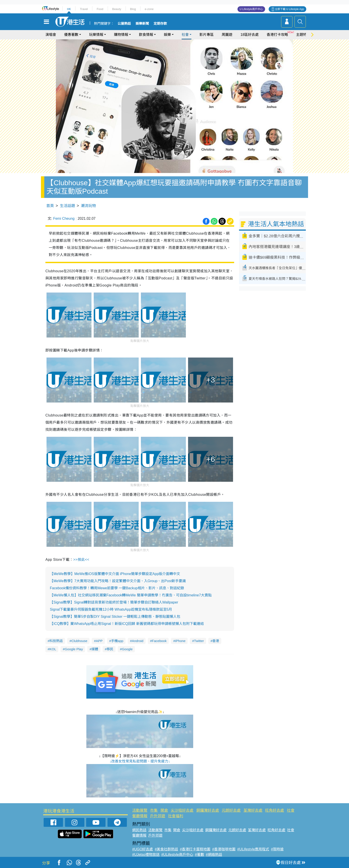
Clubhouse (79, 641)
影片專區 (207, 35)
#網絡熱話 (214, 855)
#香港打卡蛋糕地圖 (195, 849)
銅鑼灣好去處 (208, 810)
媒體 (95, 649)
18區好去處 (250, 35)
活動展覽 (140, 810)
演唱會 (51, 35)
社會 (185, 35)
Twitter (199, 641)
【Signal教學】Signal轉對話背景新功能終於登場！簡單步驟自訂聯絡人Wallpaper (114, 602)
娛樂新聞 (142, 24)
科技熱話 (56, 641)
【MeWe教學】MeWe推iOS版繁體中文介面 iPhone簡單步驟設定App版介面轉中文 (115, 574)
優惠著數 (71, 35)
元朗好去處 (231, 810)
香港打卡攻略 (277, 35)
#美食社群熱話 (166, 849)
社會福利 (176, 816)
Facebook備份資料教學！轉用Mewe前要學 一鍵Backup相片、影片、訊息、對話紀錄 (117, 588)
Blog (133, 9)
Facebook (159, 641)
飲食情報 (146, 35)
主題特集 (303, 35)
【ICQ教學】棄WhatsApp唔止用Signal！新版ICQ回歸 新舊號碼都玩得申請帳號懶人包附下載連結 (127, 624)
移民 (110, 649)
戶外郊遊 (158, 816)
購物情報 (121, 35)
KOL (53, 649)
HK (69, 9)
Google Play (74, 649)
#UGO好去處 (143, 849)
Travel (84, 9)
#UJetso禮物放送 (146, 855)
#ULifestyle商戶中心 (177, 855)
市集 (154, 810)
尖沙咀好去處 (182, 810)
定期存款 (160, 24)
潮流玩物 (88, 206)
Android (138, 641)
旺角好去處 (275, 810)
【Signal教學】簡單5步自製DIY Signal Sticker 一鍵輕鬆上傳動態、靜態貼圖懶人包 (115, 617)
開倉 (164, 810)
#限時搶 (277, 849)
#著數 (200, 855)
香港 (216, 641)
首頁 (50, 206)
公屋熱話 (124, 24)
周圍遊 (227, 35)
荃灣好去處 (253, 810)
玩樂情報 (96, 35)
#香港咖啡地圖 (224, 849)
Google (127, 649)
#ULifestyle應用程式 (253, 849)
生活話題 (67, 206)
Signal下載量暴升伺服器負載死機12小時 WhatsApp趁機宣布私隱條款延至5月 (111, 609)
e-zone (149, 9)
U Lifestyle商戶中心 (251, 9)
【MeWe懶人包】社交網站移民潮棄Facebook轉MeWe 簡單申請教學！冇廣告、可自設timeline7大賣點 (131, 595)
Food (100, 9)
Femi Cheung (64, 219)
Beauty (117, 9)
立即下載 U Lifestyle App (289, 9)
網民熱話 (139, 830)
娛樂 (167, 35)
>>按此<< (81, 560)
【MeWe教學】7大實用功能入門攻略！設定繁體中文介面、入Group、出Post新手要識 (118, 581)
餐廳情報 (140, 816)
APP (99, 641)
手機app (117, 641)
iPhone (180, 641)
